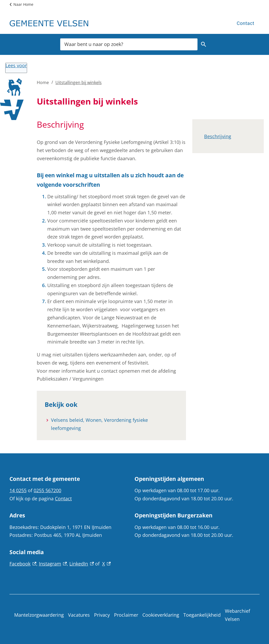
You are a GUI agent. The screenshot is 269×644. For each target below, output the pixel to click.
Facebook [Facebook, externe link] (23, 564)
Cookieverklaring (161, 615)
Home (43, 82)
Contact (245, 23)
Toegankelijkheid (202, 615)
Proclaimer (126, 615)
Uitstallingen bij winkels (79, 82)
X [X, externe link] (106, 564)
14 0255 (18, 490)
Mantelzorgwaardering (39, 615)
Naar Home (23, 4)
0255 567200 (47, 490)
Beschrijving (218, 136)
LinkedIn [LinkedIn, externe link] (82, 564)
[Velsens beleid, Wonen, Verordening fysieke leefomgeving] (115, 424)
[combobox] (129, 44)
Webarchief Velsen (237, 615)
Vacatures (79, 615)
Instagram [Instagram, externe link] (53, 564)
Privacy (102, 615)
